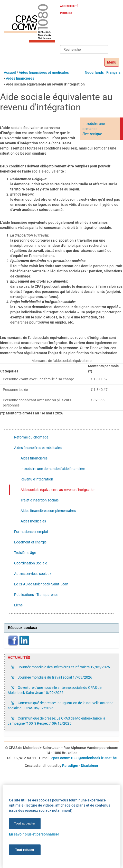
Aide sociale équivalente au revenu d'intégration (58, 490)
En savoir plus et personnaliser (34, 834)
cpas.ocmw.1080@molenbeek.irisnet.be (84, 758)
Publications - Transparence (36, 595)
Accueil (10, 72)
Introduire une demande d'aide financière (53, 469)
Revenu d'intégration (37, 479)
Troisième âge (25, 553)
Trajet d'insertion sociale (40, 500)
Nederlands (94, 72)
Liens (18, 605)
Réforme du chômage (31, 437)
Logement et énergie (30, 542)
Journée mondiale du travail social (55, 677)
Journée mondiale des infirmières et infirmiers (63, 667)
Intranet (66, 13)
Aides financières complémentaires (48, 511)
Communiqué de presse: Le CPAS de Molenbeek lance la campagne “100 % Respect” (56, 721)
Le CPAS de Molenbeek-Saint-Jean (41, 584)
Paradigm (70, 766)
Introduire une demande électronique (94, 129)
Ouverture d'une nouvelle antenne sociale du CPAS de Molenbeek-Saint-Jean (55, 690)
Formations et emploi (31, 532)
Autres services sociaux (33, 574)
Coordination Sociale (31, 563)
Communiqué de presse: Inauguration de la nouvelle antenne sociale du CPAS (60, 705)
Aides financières (20, 78)
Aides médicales (33, 521)
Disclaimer (90, 766)
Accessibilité (69, 6)
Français (113, 72)
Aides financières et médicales (44, 72)
